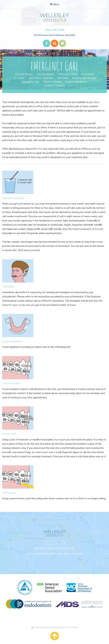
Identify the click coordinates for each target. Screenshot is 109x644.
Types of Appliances (76, 82)
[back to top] (54, 636)
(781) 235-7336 (55, 30)
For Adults (63, 78)
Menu (54, 4)
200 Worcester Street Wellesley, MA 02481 (54, 35)
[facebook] (47, 43)
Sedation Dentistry (54, 85)
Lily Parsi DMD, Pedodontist (55, 548)
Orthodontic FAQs (68, 74)
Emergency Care (30, 82)
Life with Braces (24, 74)
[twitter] (62, 43)
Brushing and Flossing (84, 78)
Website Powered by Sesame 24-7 (50, 627)
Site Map (74, 627)
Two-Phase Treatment (41, 78)
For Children (88, 74)
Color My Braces (45, 74)
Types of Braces (52, 82)
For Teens (19, 78)
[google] (54, 43)
